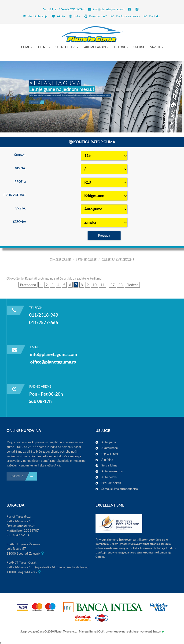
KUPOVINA (24, 476)
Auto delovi (109, 477)
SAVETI (157, 47)
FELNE (44, 47)
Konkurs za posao (125, 16)
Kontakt (152, 16)
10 (95, 285)
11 (103, 285)
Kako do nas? (95, 16)
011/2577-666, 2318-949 (66, 9)
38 (121, 285)
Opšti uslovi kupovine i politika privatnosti (125, 631)
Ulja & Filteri (110, 454)
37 (113, 285)
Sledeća (132, 285)
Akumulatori (110, 448)
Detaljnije (37, 91)
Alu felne (107, 460)
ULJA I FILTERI (67, 47)
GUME (27, 47)
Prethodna (28, 285)
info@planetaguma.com (109, 9)
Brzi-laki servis (111, 483)
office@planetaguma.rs (53, 362)
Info (74, 16)
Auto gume (109, 442)
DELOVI (121, 47)
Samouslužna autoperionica (120, 489)
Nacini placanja (35, 16)
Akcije (58, 16)
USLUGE (139, 47)
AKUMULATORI (96, 47)
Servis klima (109, 465)
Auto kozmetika (112, 471)
